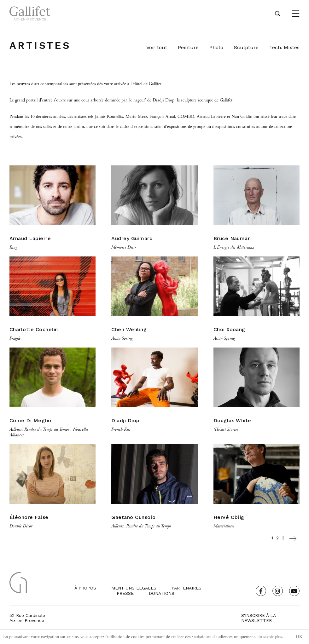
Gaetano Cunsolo (133, 517)
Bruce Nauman (232, 238)
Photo (216, 47)
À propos (85, 588)
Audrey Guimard (132, 238)
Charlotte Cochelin (34, 329)
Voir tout (157, 47)
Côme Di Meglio (30, 420)
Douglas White (232, 420)
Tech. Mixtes (284, 47)
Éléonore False (29, 517)
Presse (125, 593)
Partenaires (187, 588)
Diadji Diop (125, 420)
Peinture (188, 47)
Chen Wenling (129, 329)
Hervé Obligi (230, 517)
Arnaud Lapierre (30, 238)
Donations (162, 593)
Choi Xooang (229, 329)
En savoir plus (270, 637)
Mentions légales (134, 588)
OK (299, 637)
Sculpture (246, 47)
